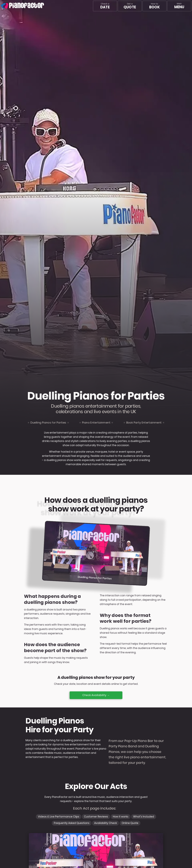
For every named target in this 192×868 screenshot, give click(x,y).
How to (154, 6)
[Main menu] (179, 6)
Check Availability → (96, 695)
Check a (105, 6)
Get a (130, 6)
